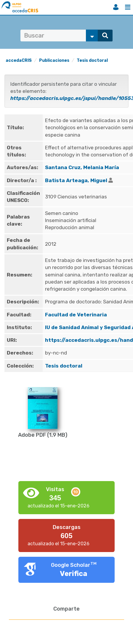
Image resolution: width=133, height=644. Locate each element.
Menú (128, 7)
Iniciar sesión (116, 7)
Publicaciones (54, 60)
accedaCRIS (19, 60)
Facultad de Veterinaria (76, 315)
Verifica (74, 574)
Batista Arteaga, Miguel (76, 180)
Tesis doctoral (92, 60)
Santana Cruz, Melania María (82, 167)
